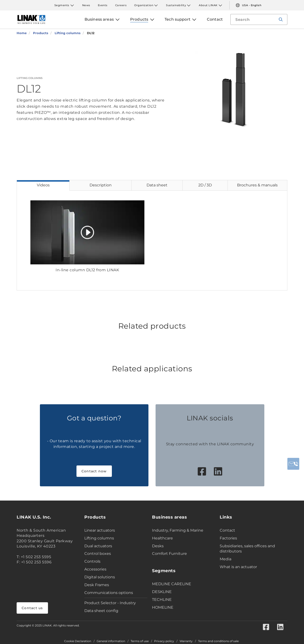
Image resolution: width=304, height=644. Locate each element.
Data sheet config (101, 611)
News (86, 5)
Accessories (95, 569)
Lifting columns (99, 538)
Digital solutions (100, 577)
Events (103, 5)
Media (226, 559)
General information (111, 641)
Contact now (94, 471)
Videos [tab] (43, 185)
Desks (158, 546)
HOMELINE (163, 607)
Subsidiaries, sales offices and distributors (247, 549)
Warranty (186, 641)
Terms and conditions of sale (218, 641)
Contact (227, 530)
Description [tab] (101, 185)
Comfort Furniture (169, 554)
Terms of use (140, 641)
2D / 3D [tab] (205, 185)
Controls (92, 561)
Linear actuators (100, 530)
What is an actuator (238, 567)
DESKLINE (162, 592)
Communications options (109, 593)
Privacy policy (164, 641)
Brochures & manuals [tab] (257, 185)
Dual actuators (98, 546)
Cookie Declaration (78, 641)
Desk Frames (97, 585)
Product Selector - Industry (110, 603)
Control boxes (98, 554)
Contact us (32, 608)
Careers (121, 5)
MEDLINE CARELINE (172, 584)
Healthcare (162, 538)
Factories (228, 538)
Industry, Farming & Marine (178, 530)
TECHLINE (162, 600)
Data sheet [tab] (157, 185)
